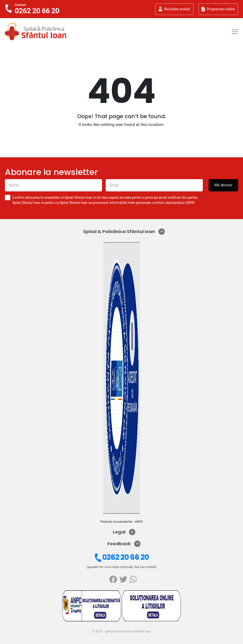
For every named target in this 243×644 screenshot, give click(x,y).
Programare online (218, 9)
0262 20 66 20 (121, 557)
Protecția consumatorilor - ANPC (121, 522)
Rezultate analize (174, 9)
